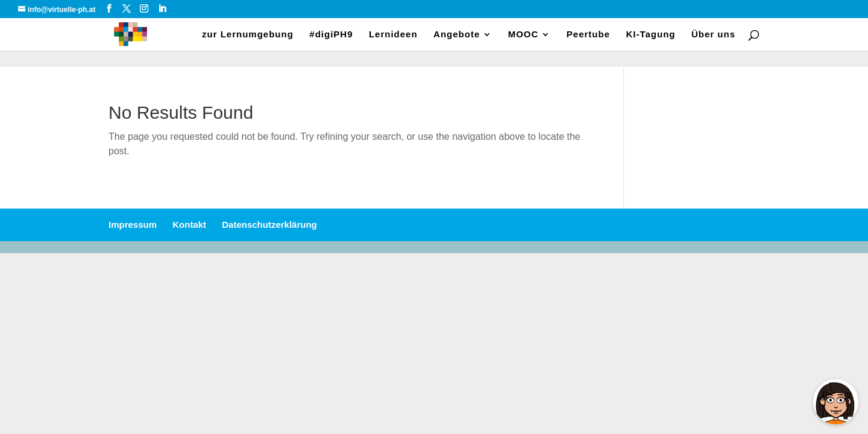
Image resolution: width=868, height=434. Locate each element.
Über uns (713, 35)
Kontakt (189, 225)
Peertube (588, 35)
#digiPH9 (331, 35)
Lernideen (393, 35)
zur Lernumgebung (248, 35)
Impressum (133, 225)
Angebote (457, 35)
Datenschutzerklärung (269, 225)
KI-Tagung (650, 35)
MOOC (524, 35)
